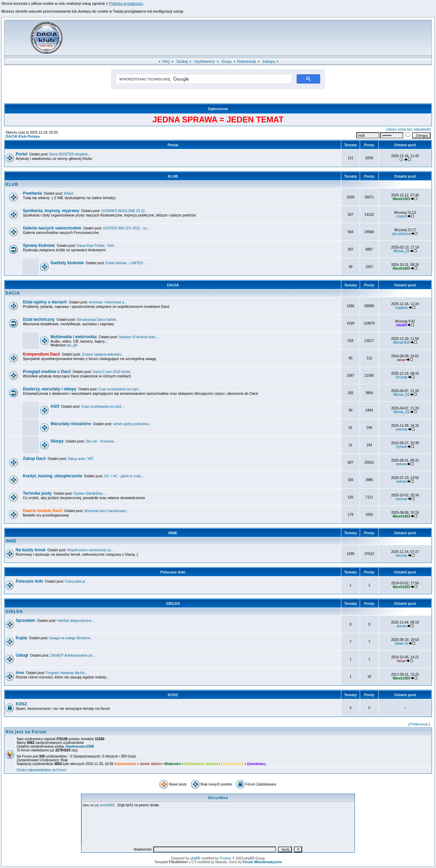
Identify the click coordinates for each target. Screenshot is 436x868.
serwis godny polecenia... (132, 424)
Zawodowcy (257, 764)
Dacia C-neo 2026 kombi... (113, 372)
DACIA (173, 285)
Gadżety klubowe (67, 263)
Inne (20, 673)
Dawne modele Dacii (43, 511)
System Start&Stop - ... (91, 493)
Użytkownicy (205, 61)
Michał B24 (401, 342)
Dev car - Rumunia (100, 441)
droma (401, 626)
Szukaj (182, 61)
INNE (173, 533)
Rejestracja (246, 61)
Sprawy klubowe (39, 245)
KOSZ (173, 695)
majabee (401, 308)
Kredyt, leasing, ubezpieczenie (52, 476)
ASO (55, 406)
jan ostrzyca (401, 234)
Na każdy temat (30, 550)
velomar (402, 429)
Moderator (173, 764)
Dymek (401, 447)
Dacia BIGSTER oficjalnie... (70, 154)
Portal (173, 145)
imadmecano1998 (80, 746)
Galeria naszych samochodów (52, 228)
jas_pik (72, 345)
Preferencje (419, 724)
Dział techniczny (39, 319)
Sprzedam (25, 620)
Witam (69, 193)
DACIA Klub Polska (22, 136)
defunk (402, 464)
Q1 (401, 160)
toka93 (402, 325)
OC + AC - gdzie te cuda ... (124, 476)
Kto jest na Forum (26, 732)
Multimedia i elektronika (74, 337)
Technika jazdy (37, 493)
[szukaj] (203, 79)
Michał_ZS (401, 251)
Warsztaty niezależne (71, 424)
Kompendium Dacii (41, 354)
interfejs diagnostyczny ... (76, 621)
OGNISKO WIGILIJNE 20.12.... (125, 211)
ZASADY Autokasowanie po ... (73, 655)
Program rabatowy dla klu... (67, 673)
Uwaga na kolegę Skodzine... (71, 638)
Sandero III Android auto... (139, 337)
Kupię (21, 638)
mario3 (401, 216)
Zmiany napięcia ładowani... (103, 354)
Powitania (32, 193)
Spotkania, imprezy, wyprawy (51, 211)
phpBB (195, 858)
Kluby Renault (232, 764)
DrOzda (401, 377)
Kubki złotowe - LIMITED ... (127, 263)
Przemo (225, 858)
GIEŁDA (173, 603)
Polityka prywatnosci (126, 3)
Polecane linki (173, 572)
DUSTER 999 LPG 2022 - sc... (126, 228)
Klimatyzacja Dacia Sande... (98, 320)
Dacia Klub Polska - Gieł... (97, 246)
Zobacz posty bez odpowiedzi (408, 129)
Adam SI (401, 643)
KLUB (173, 176)
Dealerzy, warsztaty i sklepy (50, 389)
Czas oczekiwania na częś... (120, 389)
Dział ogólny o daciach (45, 302)
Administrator (125, 764)
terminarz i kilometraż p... (108, 302)
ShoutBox (218, 798)
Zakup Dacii (34, 459)
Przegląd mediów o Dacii (47, 372)
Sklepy (57, 441)
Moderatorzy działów (201, 764)
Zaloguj (268, 61)
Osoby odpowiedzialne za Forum (42, 770)
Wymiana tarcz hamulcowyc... (107, 511)
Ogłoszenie (218, 109)
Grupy (227, 61)
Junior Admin (151, 764)
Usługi (22, 655)
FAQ (166, 61)
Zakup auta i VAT (81, 459)
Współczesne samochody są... (90, 550)
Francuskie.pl (75, 581)
